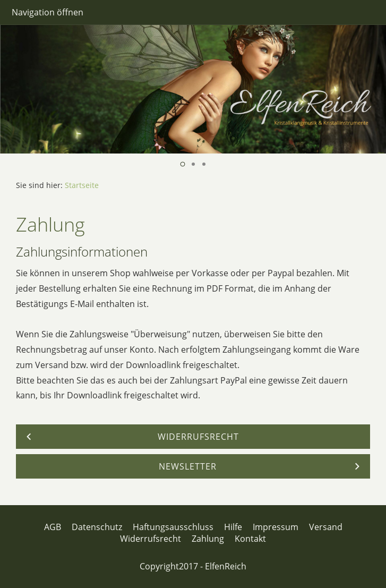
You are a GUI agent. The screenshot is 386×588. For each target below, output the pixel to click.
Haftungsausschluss (173, 527)
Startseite (82, 185)
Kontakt (250, 539)
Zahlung (208, 539)
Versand (326, 527)
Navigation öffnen (48, 12)
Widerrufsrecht (151, 539)
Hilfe (233, 527)
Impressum (276, 527)
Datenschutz (97, 527)
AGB (53, 527)
